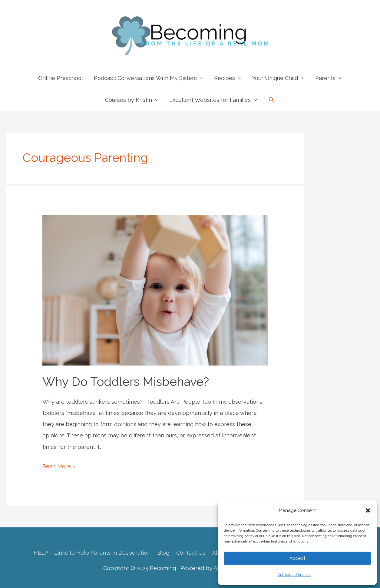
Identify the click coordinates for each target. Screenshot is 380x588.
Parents (325, 78)
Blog (163, 553)
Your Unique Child (275, 78)
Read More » (59, 466)
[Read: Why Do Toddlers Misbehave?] (155, 290)
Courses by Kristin (129, 100)
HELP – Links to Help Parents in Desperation (92, 553)
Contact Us (191, 553)
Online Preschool (61, 78)
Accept (297, 558)
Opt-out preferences (294, 575)
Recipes (225, 78)
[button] (368, 510)
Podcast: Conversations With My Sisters (145, 78)
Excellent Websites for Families (210, 100)
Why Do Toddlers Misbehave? (126, 381)
